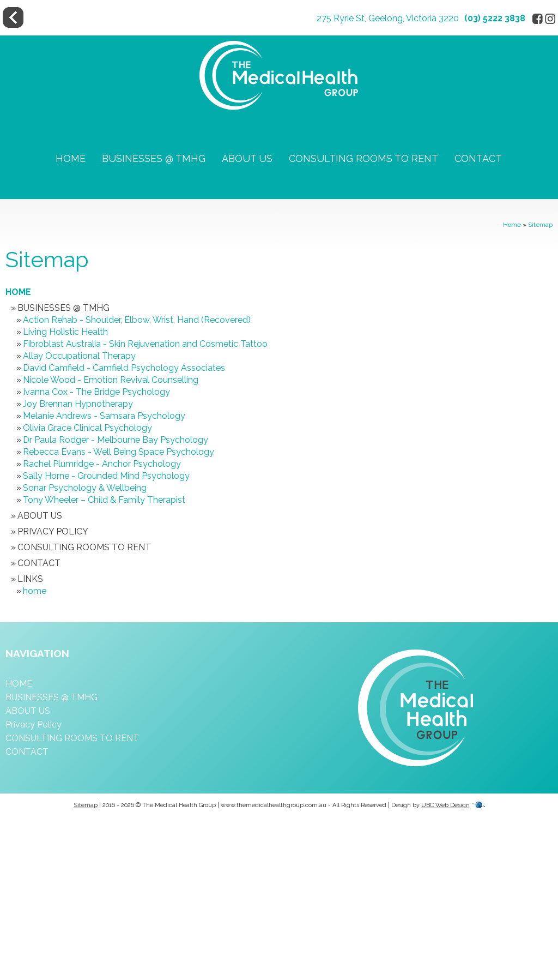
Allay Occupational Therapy (79, 356)
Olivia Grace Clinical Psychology (87, 428)
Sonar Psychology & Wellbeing (85, 488)
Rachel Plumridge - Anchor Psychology (102, 464)
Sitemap (540, 225)
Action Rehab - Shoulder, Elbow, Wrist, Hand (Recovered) (137, 320)
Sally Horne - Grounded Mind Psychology (106, 476)
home (35, 591)
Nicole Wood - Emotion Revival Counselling (111, 380)
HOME (71, 158)
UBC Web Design (445, 805)
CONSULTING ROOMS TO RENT (363, 158)
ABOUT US (247, 158)
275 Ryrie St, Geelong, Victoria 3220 (388, 18)
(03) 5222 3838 (495, 18)
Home (512, 225)
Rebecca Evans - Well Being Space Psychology (119, 452)
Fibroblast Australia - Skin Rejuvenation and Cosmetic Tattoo (145, 344)
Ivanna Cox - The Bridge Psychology (96, 392)
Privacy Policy (53, 531)
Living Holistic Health (65, 332)
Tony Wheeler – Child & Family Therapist (104, 500)
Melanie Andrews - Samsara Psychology (104, 416)
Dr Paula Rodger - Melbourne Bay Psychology (116, 440)
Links (30, 579)
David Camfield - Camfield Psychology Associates (124, 368)
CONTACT (478, 158)
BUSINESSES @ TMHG (154, 158)
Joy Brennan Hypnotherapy (78, 404)
